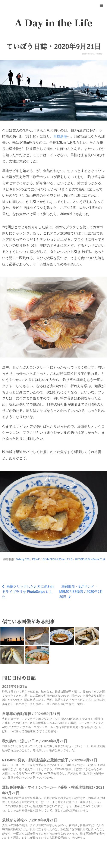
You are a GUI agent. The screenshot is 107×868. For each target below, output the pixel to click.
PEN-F (36, 559)
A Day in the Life (53, 23)
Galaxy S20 (23, 559)
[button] (101, 6)
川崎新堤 (60, 137)
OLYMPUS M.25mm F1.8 (57, 559)
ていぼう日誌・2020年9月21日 (54, 47)
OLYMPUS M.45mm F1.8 (90, 559)
